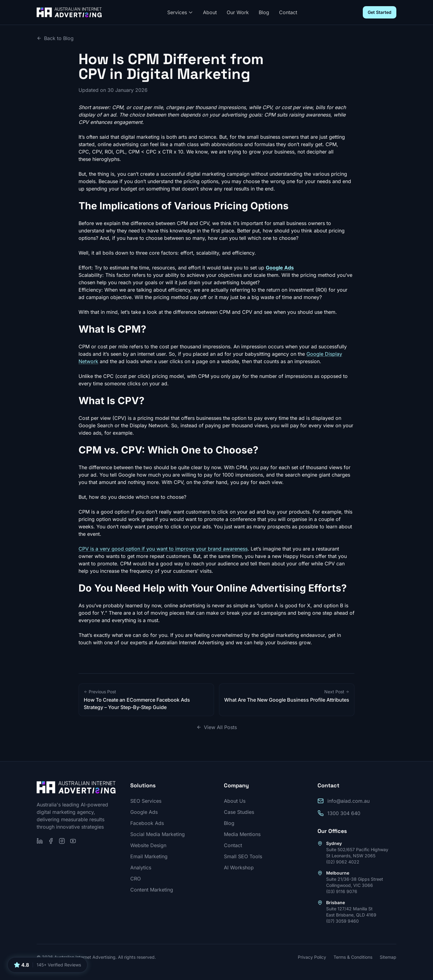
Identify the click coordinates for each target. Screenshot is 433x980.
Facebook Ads (147, 823)
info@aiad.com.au (348, 801)
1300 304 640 (344, 813)
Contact (288, 12)
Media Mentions (242, 834)
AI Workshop (239, 867)
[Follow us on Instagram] (62, 841)
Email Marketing (149, 856)
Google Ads (144, 812)
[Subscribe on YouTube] (73, 841)
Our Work (238, 12)
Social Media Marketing (158, 834)
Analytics (141, 867)
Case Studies (239, 812)
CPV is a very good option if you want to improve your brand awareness (163, 549)
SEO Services (146, 801)
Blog (264, 12)
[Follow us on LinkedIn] (40, 841)
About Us (235, 801)
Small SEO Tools (243, 856)
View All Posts (217, 727)
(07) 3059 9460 (342, 921)
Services (180, 12)
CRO (136, 879)
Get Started (380, 12)
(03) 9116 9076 (342, 891)
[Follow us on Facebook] (51, 841)
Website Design (148, 845)
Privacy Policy (312, 957)
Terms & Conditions (353, 957)
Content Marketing (152, 890)
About (210, 12)
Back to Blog (55, 38)
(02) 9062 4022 (343, 862)
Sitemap (388, 957)
